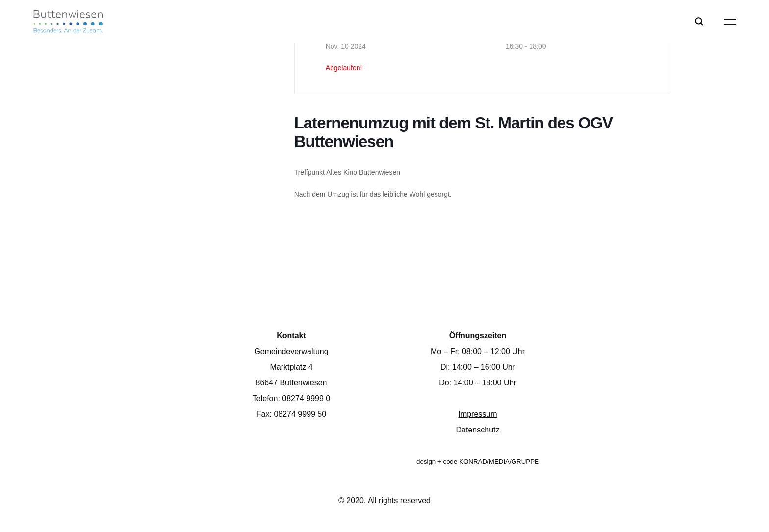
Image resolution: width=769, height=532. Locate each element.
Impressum (477, 414)
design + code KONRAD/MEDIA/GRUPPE (478, 462)
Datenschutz (478, 430)
